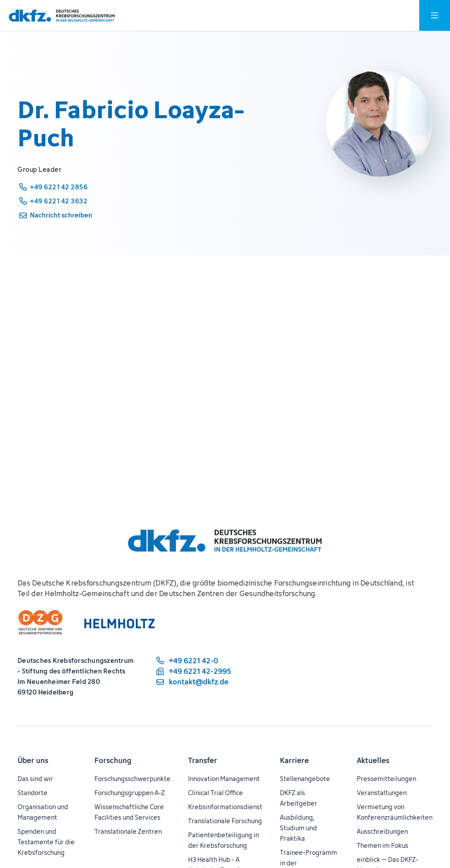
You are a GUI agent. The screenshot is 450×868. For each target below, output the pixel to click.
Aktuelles (373, 760)
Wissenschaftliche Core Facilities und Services (129, 812)
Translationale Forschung (225, 821)
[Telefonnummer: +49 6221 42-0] (193, 661)
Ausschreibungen (382, 831)
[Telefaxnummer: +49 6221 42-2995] (193, 671)
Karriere (294, 760)
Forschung (113, 760)
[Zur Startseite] (62, 16)
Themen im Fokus (383, 845)
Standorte (33, 793)
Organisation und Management (43, 812)
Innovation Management (224, 779)
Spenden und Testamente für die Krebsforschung (46, 842)
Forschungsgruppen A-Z (130, 793)
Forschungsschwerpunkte (132, 779)
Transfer (203, 760)
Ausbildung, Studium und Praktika (298, 828)
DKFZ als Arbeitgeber (299, 798)
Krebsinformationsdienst (225, 807)
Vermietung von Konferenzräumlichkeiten (395, 812)
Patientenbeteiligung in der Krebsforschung (223, 840)
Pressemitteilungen (386, 779)
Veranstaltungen (382, 793)
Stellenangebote (305, 779)
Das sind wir (35, 779)
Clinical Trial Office (216, 793)
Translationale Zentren (128, 831)
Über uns (33, 760)
